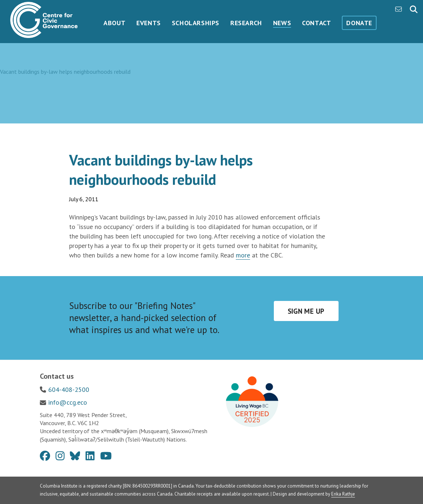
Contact (316, 23)
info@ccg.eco (68, 402)
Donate (359, 23)
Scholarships (196, 23)
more (243, 255)
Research (246, 23)
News (282, 23)
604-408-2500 (69, 390)
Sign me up (306, 311)
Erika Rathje (343, 494)
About (114, 23)
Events (149, 23)
